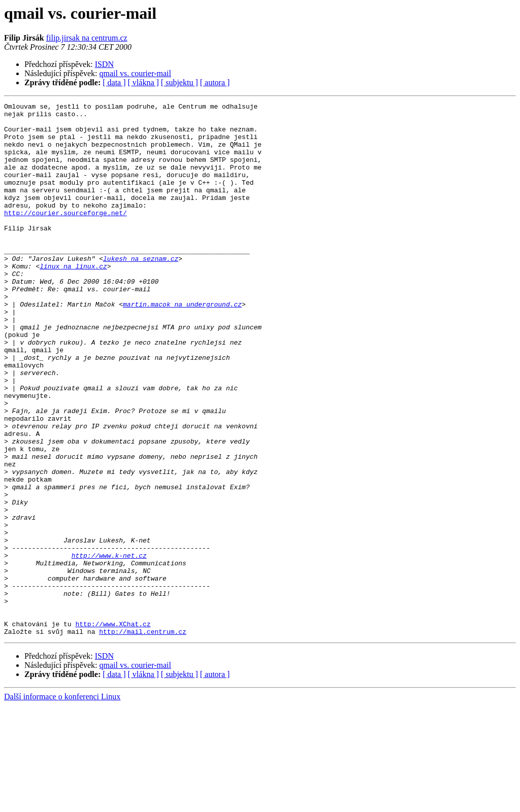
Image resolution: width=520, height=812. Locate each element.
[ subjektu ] (180, 82)
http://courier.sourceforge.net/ (66, 235)
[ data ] (114, 82)
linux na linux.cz (73, 299)
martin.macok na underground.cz (182, 345)
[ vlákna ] (143, 82)
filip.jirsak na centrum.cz (87, 38)
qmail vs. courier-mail (135, 73)
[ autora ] (215, 82)
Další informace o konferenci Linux (62, 803)
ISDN (104, 64)
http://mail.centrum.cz (143, 738)
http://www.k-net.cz (109, 647)
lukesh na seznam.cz (141, 290)
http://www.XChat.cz (113, 729)
